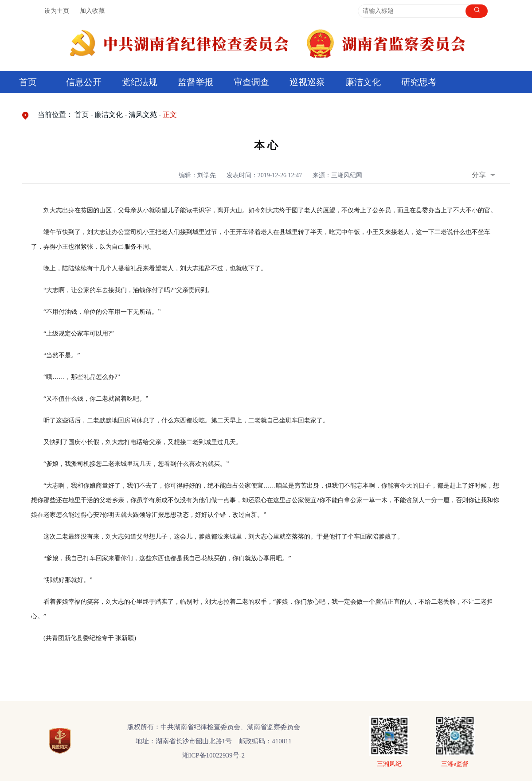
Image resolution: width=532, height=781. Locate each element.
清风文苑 (143, 115)
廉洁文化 (363, 82)
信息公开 (84, 82)
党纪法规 (140, 82)
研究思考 (419, 82)
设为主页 (57, 11)
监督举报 (196, 82)
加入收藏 (92, 11)
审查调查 (251, 82)
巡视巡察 (307, 82)
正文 (170, 115)
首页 (28, 82)
